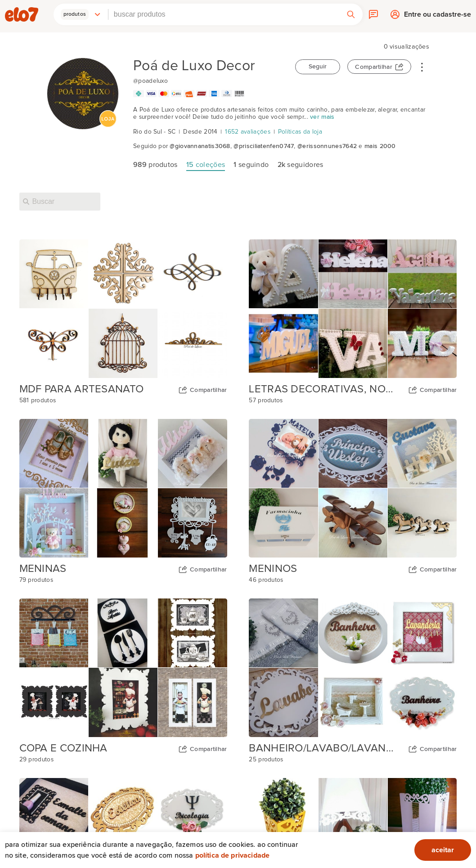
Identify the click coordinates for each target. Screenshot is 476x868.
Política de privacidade (233, 855)
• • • (422, 67)
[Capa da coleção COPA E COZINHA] (123, 668)
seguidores (301, 165)
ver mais (322, 117)
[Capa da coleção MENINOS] (353, 488)
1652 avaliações (248, 132)
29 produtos (36, 760)
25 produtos (266, 760)
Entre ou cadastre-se (438, 16)
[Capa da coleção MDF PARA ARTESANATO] (123, 309)
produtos (155, 165)
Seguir (318, 67)
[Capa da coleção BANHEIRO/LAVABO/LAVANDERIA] (353, 668)
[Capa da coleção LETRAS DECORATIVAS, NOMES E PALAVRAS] (353, 309)
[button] (81, 14)
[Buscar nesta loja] (60, 202)
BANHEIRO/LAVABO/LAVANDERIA (325, 748)
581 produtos (38, 400)
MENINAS (43, 569)
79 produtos (36, 580)
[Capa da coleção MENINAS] (123, 488)
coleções (206, 165)
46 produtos (266, 580)
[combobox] (224, 14)
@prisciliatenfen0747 (264, 146)
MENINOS (273, 569)
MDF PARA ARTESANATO (82, 389)
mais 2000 (380, 146)
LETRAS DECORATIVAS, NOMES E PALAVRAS (325, 389)
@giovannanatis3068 (200, 146)
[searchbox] (224, 14)
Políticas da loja (300, 132)
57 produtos (266, 400)
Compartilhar (374, 67)
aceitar (443, 850)
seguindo (251, 165)
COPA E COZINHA (63, 748)
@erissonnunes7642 (327, 146)
